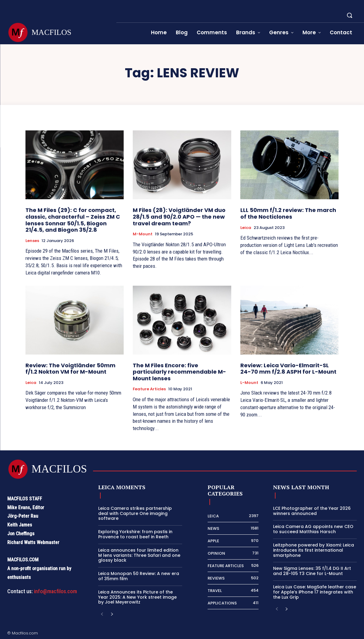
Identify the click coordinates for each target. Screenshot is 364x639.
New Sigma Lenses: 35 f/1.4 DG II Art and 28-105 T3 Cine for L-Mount (312, 571)
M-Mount (143, 234)
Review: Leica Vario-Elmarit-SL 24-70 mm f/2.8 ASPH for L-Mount (288, 369)
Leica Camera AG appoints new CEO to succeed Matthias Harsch (313, 529)
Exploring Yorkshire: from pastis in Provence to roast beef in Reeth (135, 534)
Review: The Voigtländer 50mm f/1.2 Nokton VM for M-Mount (70, 369)
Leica (246, 228)
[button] (349, 15)
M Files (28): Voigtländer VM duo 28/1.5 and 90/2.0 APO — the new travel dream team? (179, 217)
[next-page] (112, 615)
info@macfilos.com (55, 591)
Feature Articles (149, 389)
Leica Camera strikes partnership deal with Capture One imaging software (135, 513)
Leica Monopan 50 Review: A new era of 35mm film (139, 576)
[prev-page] (102, 615)
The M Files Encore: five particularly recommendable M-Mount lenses (179, 372)
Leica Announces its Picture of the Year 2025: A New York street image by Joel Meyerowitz (137, 597)
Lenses (32, 241)
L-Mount (249, 383)
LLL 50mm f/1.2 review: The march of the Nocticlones (288, 213)
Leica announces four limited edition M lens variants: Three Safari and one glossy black (139, 555)
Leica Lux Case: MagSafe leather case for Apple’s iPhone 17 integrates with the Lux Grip (315, 592)
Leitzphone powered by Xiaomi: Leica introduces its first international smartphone (314, 550)
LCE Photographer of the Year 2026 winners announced (312, 511)
